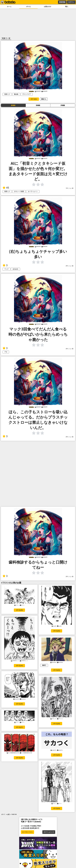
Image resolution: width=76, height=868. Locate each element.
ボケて (3, 814)
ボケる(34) (19, 666)
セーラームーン (33, 191)
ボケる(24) (57, 808)
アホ (6, 352)
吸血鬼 (16, 94)
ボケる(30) (19, 704)
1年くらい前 (70, 188)
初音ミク (7, 94)
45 (6, 188)
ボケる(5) (34, 99)
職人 (67, 7)
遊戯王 (44, 665)
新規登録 (62, 2)
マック (6, 269)
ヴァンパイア (26, 94)
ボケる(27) (19, 727)
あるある (15, 269)
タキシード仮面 (19, 191)
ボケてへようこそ (49, 832)
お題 (8, 814)
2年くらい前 (70, 266)
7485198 (14, 814)
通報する (44, 99)
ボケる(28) (57, 724)
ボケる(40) (57, 631)
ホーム (9, 7)
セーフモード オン (27, 832)
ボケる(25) (19, 758)
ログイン (71, 2)
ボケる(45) (19, 610)
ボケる (28, 7)
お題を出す (48, 7)
